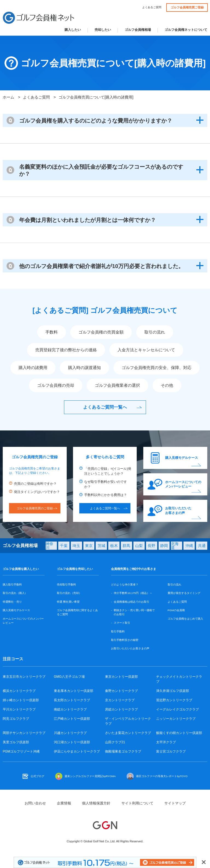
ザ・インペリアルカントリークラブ (128, 721)
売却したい (103, 30)
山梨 (139, 546)
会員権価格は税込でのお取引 (132, 602)
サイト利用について (137, 803)
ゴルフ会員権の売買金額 (101, 332)
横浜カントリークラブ (19, 691)
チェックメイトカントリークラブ (179, 679)
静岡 (164, 546)
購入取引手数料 (12, 585)
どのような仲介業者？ (125, 585)
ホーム (8, 97)
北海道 (175, 546)
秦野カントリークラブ (121, 691)
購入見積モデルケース (182, 458)
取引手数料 (118, 631)
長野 (151, 546)
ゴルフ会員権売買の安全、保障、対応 (157, 368)
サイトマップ (175, 803)
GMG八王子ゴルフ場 (69, 677)
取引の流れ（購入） (15, 593)
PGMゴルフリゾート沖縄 (21, 751)
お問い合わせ (35, 803)
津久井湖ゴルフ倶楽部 (173, 691)
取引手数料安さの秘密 (125, 640)
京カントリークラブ (120, 700)
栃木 (114, 546)
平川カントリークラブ (19, 709)
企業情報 (64, 803)
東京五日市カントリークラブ (24, 677)
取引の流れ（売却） (69, 593)
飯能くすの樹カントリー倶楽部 (179, 733)
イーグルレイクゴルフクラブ (177, 709)
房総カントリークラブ (121, 709)
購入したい (73, 30)
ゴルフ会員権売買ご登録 (187, 7)
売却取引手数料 (66, 585)
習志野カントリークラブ (174, 700)
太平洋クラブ (166, 742)
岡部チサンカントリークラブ (24, 733)
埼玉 (76, 546)
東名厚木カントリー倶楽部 (74, 691)
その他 (167, 385)
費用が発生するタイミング (184, 593)
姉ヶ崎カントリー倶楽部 (21, 700)
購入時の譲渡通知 (84, 368)
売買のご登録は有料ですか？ (35, 484)
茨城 (101, 546)
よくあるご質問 (152, 7)
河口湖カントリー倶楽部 (72, 742)
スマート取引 (122, 623)
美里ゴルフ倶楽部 (16, 742)
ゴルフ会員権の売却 (56, 385)
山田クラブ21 (115, 742)
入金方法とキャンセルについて (146, 350)
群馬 (126, 546)
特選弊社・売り (12, 602)
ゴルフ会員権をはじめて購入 (185, 619)
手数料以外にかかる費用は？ (106, 495)
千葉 (64, 546)
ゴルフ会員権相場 (138, 30)
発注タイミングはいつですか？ (37, 492)
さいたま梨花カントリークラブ (128, 733)
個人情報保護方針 (96, 803)
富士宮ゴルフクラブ (171, 751)
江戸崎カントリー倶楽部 (72, 719)
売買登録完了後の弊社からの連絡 (66, 350)
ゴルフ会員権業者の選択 (117, 385)
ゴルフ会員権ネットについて (186, 30)
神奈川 (49, 546)
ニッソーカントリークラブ (176, 719)
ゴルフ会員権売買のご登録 (35, 508)
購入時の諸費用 (33, 368)
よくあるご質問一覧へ (105, 407)
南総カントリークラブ (70, 709)
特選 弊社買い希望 (68, 602)
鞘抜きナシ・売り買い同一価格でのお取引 (134, 612)
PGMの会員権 (176, 610)
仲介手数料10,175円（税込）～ (133, 593)
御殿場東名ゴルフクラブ (123, 751)
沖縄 (189, 546)
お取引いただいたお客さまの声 (178, 511)
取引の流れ (155, 332)
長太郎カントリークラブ (72, 700)
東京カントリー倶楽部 (121, 677)
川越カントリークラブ (70, 733)
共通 (202, 546)
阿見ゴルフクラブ (16, 719)
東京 (89, 546)
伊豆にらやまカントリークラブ (77, 751)
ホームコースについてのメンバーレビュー (183, 484)
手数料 (52, 332)
